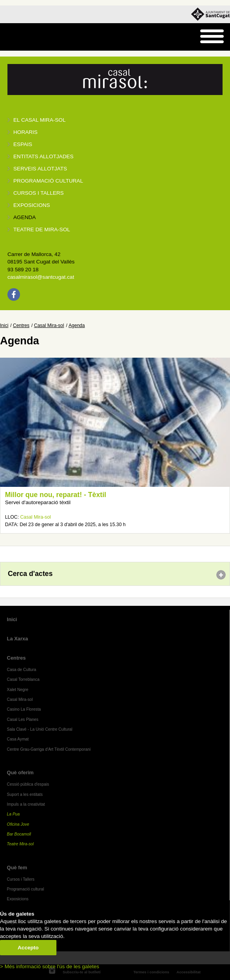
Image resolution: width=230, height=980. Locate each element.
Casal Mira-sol (49, 325)
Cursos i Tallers (21, 879)
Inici (4, 325)
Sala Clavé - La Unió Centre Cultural (40, 729)
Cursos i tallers (39, 193)
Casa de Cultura (22, 670)
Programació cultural (48, 181)
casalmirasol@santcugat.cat (41, 277)
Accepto (28, 948)
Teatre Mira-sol (21, 844)
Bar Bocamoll (19, 834)
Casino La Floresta (24, 709)
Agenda (24, 217)
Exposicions (32, 205)
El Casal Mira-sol (39, 120)
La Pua (14, 814)
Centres (21, 325)
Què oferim (20, 772)
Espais (23, 144)
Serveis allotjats (40, 169)
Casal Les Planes (23, 719)
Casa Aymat (18, 739)
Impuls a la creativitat (26, 804)
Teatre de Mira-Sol (42, 229)
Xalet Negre (18, 690)
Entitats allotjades (43, 156)
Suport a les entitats (25, 794)
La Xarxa (18, 639)
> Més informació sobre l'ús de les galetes (50, 966)
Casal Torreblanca (23, 679)
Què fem (17, 868)
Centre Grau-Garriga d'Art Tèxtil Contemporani (49, 749)
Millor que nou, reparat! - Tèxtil (56, 495)
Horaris (25, 132)
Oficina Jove (18, 824)
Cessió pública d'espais (28, 784)
